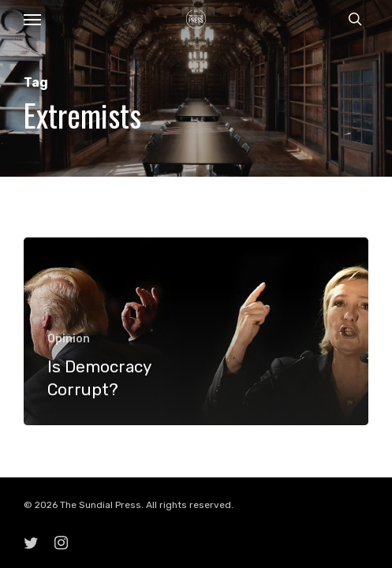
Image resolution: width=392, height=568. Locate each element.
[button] (32, 19)
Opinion (69, 339)
